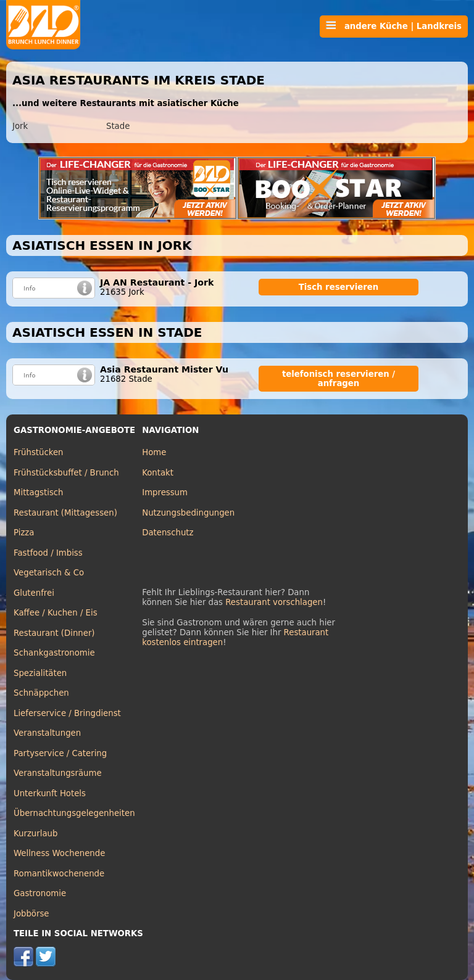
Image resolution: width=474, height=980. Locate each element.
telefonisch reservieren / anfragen (339, 379)
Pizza (24, 533)
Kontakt (158, 473)
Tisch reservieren (339, 287)
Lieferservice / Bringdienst (67, 713)
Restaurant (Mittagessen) (65, 513)
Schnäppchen (41, 693)
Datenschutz (168, 533)
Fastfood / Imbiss (48, 553)
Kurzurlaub (35, 834)
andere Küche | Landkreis (394, 26)
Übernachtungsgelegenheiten (74, 813)
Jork (20, 126)
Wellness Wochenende (59, 853)
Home (154, 452)
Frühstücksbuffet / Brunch (66, 473)
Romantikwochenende (59, 874)
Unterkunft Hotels (50, 793)
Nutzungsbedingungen (188, 513)
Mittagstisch (39, 492)
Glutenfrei (34, 593)
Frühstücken (39, 452)
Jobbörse (31, 914)
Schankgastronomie (54, 653)
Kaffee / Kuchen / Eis (56, 613)
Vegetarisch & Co (49, 573)
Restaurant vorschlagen (274, 602)
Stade (118, 126)
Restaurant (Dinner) (54, 633)
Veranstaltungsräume (58, 773)
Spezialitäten (40, 673)
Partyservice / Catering (60, 753)
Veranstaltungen (47, 733)
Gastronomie (40, 893)
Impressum (165, 492)
